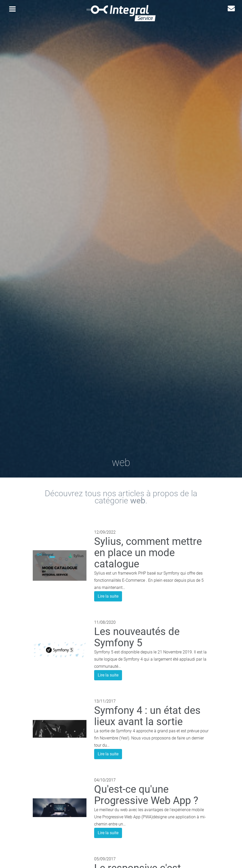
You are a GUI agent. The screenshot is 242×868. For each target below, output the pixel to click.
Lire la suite (108, 596)
